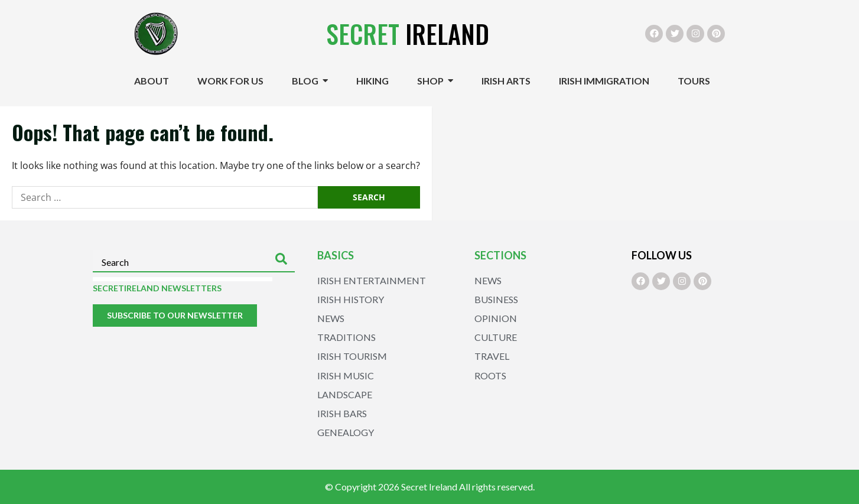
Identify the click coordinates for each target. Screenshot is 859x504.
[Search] (284, 261)
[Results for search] (183, 279)
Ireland (408, 34)
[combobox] (183, 261)
